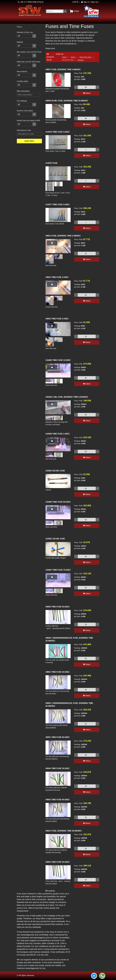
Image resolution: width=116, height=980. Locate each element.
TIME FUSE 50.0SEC (58, 502)
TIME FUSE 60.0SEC (58, 737)
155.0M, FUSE (55, 539)
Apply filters (29, 141)
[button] (52, 243)
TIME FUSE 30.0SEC (58, 672)
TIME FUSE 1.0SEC (58, 434)
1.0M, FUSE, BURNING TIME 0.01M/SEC (67, 397)
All (19, 36)
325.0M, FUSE (55, 471)
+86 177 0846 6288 (27, 2)
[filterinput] (28, 95)
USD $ (75, 2)
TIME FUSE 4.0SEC (58, 205)
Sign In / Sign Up (89, 2)
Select (87, 93)
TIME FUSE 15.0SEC (58, 360)
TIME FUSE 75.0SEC (58, 570)
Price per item (86, 57)
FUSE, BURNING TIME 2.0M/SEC (63, 236)
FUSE (52, 163)
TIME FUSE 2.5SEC (57, 277)
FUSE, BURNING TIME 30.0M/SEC (64, 831)
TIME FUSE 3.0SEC (58, 132)
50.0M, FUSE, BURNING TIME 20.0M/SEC (67, 101)
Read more (50, 48)
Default (81, 60)
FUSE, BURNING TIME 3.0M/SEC (63, 69)
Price (65, 57)
